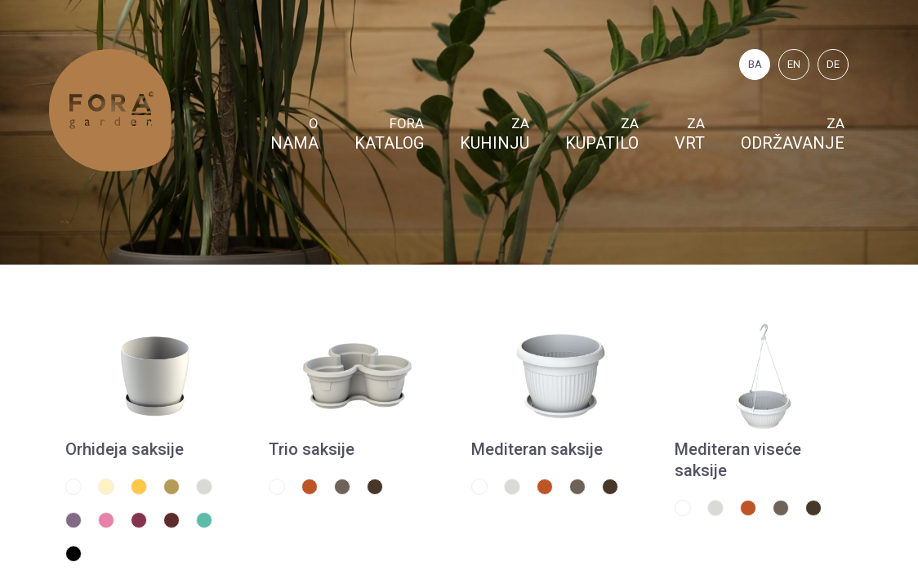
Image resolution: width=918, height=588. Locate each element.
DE (833, 64)
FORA (389, 134)
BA (755, 64)
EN (794, 64)
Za (495, 134)
